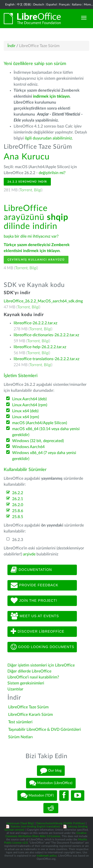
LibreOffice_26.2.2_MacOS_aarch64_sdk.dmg (43, 301)
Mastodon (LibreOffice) (51, 783)
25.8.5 (18, 517)
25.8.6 (18, 511)
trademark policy (47, 856)
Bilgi (38, 190)
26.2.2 (18, 493)
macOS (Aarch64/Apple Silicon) (40, 423)
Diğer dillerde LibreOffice (29, 671)
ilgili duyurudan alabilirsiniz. (49, 138)
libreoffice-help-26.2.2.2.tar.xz (40, 347)
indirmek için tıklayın (51, 96)
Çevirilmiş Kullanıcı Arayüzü (36, 260)
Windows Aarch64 (28, 447)
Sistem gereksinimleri (26, 683)
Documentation (31, 570)
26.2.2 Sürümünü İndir (27, 182)
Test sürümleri (20, 722)
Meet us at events (35, 616)
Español (52, 4)
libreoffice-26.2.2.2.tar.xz (35, 323)
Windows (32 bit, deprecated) (38, 441)
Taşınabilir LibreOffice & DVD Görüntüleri (45, 730)
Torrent (26, 190)
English (10, 4)
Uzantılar (15, 689)
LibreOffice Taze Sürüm (28, 707)
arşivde (29, 554)
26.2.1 (18, 499)
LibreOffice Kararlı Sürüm (31, 715)
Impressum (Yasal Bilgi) (20, 823)
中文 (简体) (24, 4)
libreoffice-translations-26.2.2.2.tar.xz (46, 359)
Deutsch (39, 4)
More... (88, 4)
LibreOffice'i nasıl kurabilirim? (33, 677)
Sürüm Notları (20, 737)
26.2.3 (18, 540)
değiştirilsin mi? (52, 173)
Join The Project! (34, 601)
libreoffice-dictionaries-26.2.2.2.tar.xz (46, 335)
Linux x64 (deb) (25, 411)
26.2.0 (18, 505)
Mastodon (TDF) (37, 796)
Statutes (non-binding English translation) (35, 827)
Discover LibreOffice (38, 632)
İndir (11, 46)
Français (64, 4)
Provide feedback (34, 585)
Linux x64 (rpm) (26, 417)
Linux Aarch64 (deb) (29, 399)
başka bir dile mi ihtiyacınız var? (31, 236)
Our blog (51, 771)
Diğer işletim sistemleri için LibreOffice (41, 665)
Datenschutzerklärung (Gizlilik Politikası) (61, 823)
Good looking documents (42, 647)
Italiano (77, 4)
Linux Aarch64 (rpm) (30, 405)
